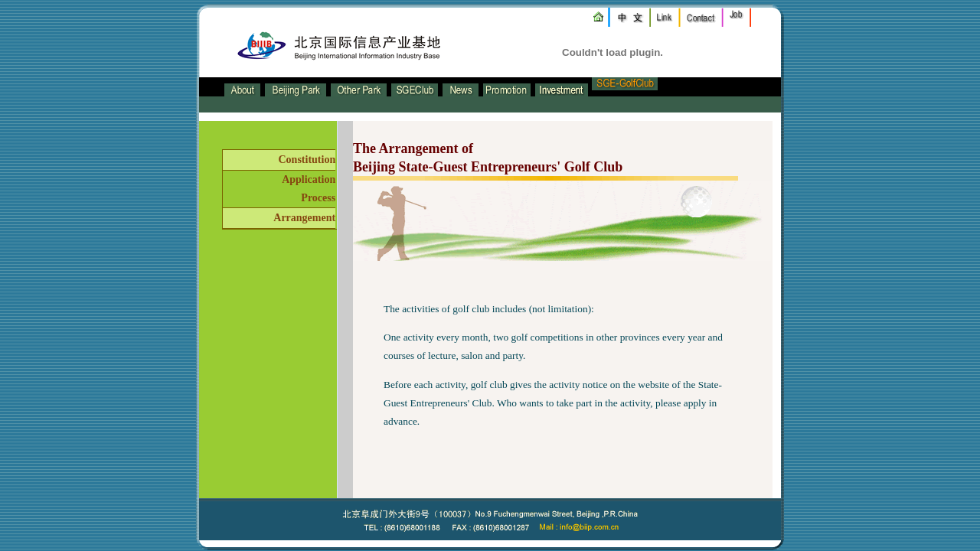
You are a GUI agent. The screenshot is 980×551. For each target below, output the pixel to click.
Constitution (307, 160)
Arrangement (304, 218)
